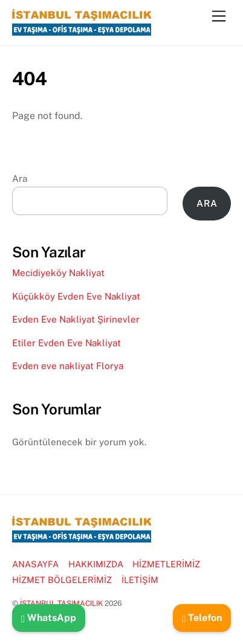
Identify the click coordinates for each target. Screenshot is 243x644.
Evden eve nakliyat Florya (68, 366)
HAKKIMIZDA (96, 564)
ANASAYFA (35, 564)
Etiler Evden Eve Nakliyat (66, 343)
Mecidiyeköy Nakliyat (58, 273)
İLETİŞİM (140, 580)
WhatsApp (49, 618)
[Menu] (219, 17)
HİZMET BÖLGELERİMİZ (62, 580)
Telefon (202, 618)
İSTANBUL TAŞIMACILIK (61, 603)
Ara (20, 179)
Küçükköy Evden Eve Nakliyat (76, 296)
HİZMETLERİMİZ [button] (166, 564)
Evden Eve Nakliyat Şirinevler (76, 319)
